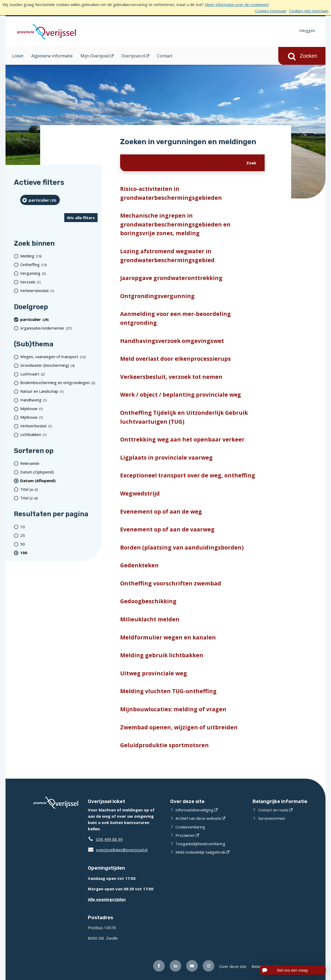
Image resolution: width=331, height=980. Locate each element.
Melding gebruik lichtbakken (162, 655)
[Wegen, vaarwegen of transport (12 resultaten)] (59, 357)
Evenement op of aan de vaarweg (167, 529)
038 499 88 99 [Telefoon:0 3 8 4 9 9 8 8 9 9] (109, 839)
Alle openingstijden (107, 899)
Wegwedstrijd (140, 493)
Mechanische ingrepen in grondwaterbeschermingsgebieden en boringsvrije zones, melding (175, 224)
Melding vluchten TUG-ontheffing (168, 691)
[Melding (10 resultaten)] (59, 256)
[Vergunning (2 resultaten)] (59, 273)
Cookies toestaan (271, 11)
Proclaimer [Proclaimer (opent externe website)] (185, 835)
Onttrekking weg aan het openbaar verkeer (182, 439)
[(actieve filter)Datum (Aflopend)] (59, 480)
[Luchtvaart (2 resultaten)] (59, 374)
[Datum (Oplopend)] (59, 472)
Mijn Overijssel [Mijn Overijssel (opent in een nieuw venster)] (95, 56)
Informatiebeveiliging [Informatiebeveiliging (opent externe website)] (194, 810)
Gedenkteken (139, 565)
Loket (18, 56)
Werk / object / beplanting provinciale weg (181, 395)
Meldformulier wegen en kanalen (168, 637)
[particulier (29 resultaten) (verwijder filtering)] (40, 200)
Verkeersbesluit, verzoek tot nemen (171, 377)
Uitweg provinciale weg (154, 673)
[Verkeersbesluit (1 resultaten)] (59, 291)
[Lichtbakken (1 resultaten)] (59, 435)
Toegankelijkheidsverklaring (200, 844)
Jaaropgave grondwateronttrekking (171, 278)
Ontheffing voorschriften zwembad (171, 583)
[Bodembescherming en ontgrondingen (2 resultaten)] (59, 383)
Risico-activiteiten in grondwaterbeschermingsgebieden (171, 193)
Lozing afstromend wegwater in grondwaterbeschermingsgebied (167, 256)
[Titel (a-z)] (59, 489)
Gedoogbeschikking (148, 601)
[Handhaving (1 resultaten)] (59, 400)
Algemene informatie (52, 56)
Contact (165, 56)
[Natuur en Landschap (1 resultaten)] (59, 391)
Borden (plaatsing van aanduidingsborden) (182, 547)
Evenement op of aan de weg (161, 511)
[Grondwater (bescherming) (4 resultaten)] (59, 365)
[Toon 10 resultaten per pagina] (59, 527)
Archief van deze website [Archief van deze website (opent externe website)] (198, 818)
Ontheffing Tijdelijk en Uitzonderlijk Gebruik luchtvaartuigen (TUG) (184, 417)
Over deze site (233, 966)
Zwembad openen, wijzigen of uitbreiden (179, 727)
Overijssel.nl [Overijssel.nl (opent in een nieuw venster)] (133, 56)
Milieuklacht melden (150, 619)
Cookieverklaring (190, 827)
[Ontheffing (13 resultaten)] (59, 265)
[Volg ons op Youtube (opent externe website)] (192, 966)
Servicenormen (272, 818)
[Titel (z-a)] (59, 498)
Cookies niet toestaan (309, 11)
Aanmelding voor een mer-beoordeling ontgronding (175, 318)
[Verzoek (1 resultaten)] (59, 282)
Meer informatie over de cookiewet (237, 4)
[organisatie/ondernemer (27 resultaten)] (59, 328)
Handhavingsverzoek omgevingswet (172, 341)
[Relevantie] (59, 463)
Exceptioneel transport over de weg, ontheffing (188, 475)
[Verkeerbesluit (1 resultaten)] (59, 426)
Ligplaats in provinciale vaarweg (166, 457)
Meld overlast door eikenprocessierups (175, 359)
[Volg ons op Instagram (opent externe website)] (209, 966)
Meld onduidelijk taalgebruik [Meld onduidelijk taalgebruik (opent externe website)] (200, 852)
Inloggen (307, 30)
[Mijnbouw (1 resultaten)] (59, 409)
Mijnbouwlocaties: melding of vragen (173, 709)
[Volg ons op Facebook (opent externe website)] (159, 966)
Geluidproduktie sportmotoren (164, 745)
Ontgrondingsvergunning (157, 296)
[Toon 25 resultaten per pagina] (59, 535)
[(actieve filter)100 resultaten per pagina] (59, 553)
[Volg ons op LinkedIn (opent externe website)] (175, 966)
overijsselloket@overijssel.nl (118, 850)
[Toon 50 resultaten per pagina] (59, 544)
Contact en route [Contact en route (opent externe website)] (273, 810)
